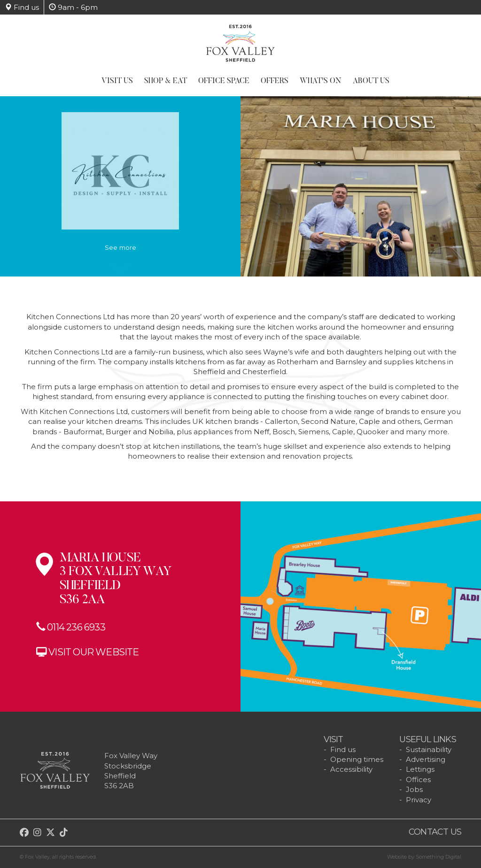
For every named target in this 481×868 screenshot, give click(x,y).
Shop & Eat (166, 81)
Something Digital (438, 857)
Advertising (426, 759)
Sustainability (429, 749)
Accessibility (351, 769)
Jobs (414, 789)
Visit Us (117, 81)
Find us (22, 7)
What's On (321, 81)
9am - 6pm (73, 7)
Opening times (357, 759)
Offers (275, 81)
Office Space (224, 81)
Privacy (419, 800)
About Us (371, 81)
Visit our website (93, 651)
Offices (418, 780)
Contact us (435, 832)
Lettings (420, 769)
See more (120, 252)
